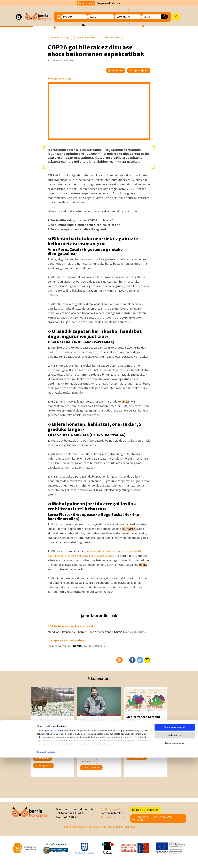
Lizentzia (130, 827)
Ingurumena (41, 751)
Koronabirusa (89, 761)
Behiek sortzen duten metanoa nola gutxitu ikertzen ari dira (48, 724)
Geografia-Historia (87, 38)
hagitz (143, 565)
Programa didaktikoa (109, 3)
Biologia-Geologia (60, 38)
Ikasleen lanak (86, 3)
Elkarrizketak (91, 767)
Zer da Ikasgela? (110, 809)
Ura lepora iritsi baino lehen (66, 640)
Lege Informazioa (73, 827)
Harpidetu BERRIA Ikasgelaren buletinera (152, 818)
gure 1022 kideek (54, 841)
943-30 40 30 (77, 813)
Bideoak (115, 70)
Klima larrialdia (113, 38)
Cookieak (118, 827)
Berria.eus (62, 809)
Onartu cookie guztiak (175, 838)
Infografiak (43, 765)
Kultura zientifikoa (45, 744)
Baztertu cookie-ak (174, 853)
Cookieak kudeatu (46, 862)
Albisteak (42, 758)
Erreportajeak (139, 70)
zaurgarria (129, 529)
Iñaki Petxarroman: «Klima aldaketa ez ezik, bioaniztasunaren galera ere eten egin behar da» (99, 726)
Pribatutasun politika (98, 827)
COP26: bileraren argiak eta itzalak (71, 626)
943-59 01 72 (70, 817)
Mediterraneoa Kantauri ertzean (143, 719)
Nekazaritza (156, 750)
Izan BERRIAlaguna (145, 810)
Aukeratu (175, 845)
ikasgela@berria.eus (113, 817)
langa (125, 401)
